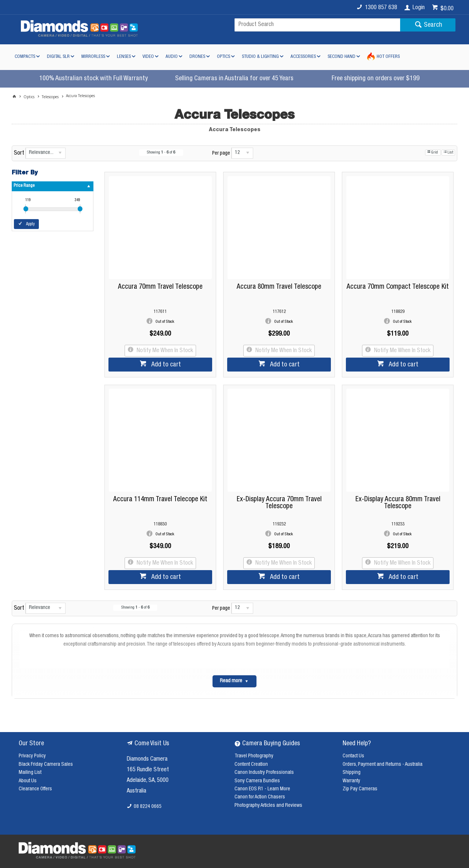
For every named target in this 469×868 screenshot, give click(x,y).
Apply (30, 224)
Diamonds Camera (147, 760)
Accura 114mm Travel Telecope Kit (160, 500)
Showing (161, 153)
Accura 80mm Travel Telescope (279, 287)
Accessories (303, 57)
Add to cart (165, 365)
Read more (231, 681)
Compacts (25, 57)
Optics (224, 57)
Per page (221, 154)
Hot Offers (388, 57)
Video (148, 57)
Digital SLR (58, 57)
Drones (197, 57)
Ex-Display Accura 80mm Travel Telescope (398, 503)
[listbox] (45, 153)
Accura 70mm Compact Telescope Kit (398, 287)
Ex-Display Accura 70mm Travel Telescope (279, 503)
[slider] (26, 209)
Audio (172, 57)
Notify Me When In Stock (164, 351)
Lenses (124, 57)
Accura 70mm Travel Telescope (160, 287)
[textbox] (317, 25)
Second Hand (341, 57)
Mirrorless (93, 57)
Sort (19, 154)
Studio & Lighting (260, 57)
